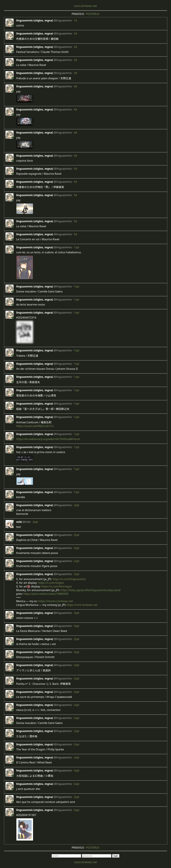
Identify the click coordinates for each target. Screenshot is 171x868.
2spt (76, 505)
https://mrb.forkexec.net (82, 605)
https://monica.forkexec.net (56, 601)
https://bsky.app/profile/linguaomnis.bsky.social (91, 590)
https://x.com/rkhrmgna (56, 586)
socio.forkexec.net (85, 6)
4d (75, 86)
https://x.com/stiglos (51, 583)
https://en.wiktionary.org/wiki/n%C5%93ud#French (48, 439)
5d (75, 169)
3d (75, 73)
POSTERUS (93, 14)
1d (75, 20)
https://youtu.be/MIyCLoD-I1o (35, 426)
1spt (76, 247)
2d (75, 33)
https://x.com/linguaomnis (69, 579)
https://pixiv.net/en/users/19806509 (46, 594)
